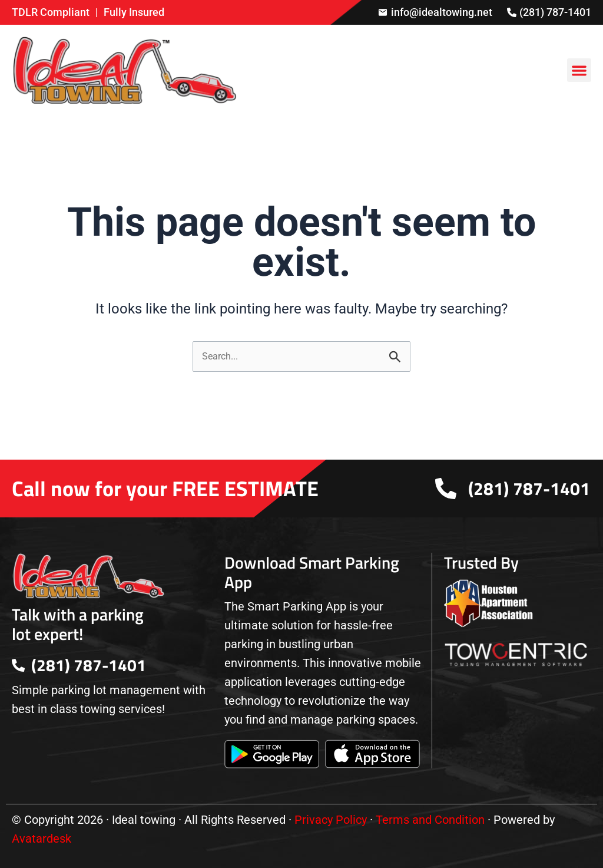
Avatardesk (42, 839)
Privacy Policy (331, 820)
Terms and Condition (430, 820)
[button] (579, 70)
